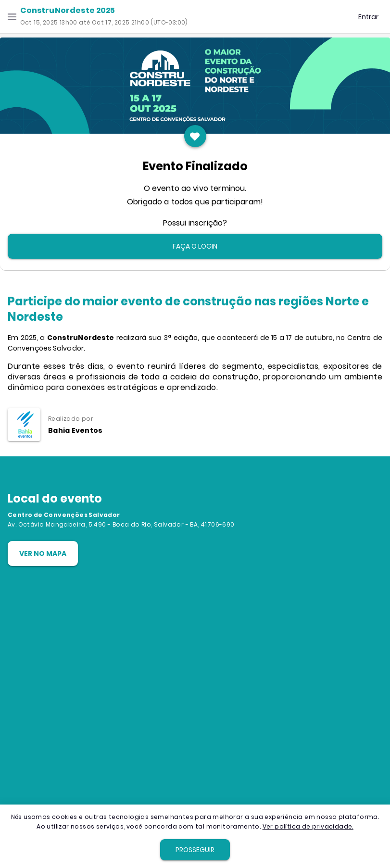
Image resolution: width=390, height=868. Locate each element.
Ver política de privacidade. (308, 826)
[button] (12, 17)
